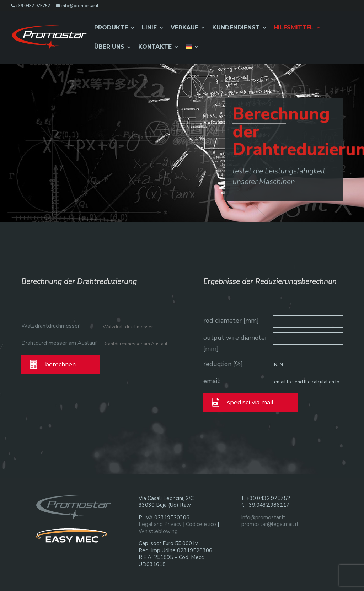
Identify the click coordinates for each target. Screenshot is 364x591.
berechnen (60, 364)
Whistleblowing (158, 531)
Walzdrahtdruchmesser (50, 326)
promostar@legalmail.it (270, 524)
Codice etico (201, 524)
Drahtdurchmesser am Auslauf (59, 343)
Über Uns (109, 47)
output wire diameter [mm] (235, 343)
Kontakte (155, 47)
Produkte (111, 28)
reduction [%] (223, 364)
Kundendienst (236, 28)
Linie (149, 28)
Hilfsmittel (294, 28)
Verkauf (184, 28)
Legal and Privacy (160, 524)
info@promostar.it (263, 517)
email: (212, 381)
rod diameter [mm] (231, 321)
